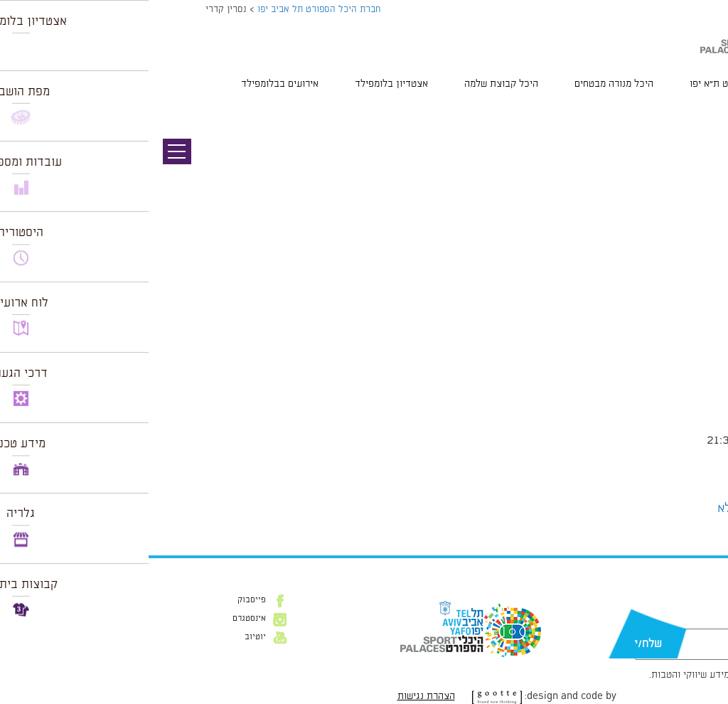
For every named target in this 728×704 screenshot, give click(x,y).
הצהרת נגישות (278, 696)
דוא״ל (677, 622)
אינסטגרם (101, 619)
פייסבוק (103, 600)
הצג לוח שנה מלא (613, 508)
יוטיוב (107, 637)
